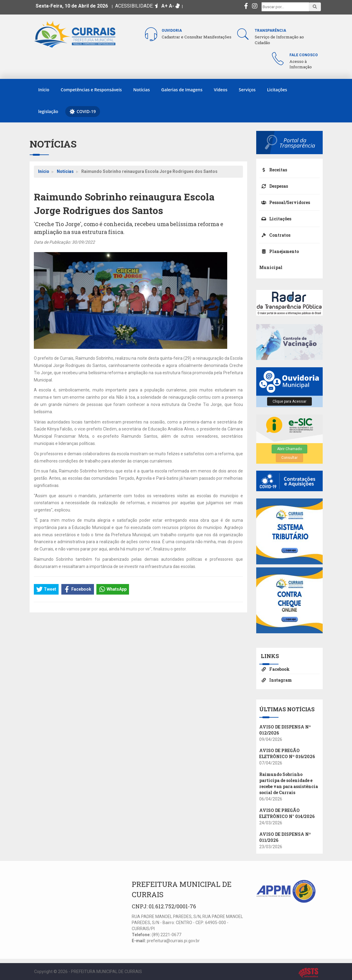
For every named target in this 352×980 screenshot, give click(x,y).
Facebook (274, 669)
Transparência (270, 31)
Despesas (274, 186)
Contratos (275, 235)
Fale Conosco (304, 55)
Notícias (142, 90)
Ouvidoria (172, 31)
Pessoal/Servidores (285, 202)
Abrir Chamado (289, 449)
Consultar (289, 458)
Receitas (273, 170)
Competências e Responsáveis (91, 90)
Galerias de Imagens (182, 90)
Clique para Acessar (289, 401)
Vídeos (221, 90)
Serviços (247, 90)
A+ (165, 6)
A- (171, 6)
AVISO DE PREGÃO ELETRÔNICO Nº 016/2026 (287, 753)
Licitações (277, 90)
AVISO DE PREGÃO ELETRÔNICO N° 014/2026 (287, 813)
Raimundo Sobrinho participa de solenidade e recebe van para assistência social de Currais (289, 783)
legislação (48, 111)
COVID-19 (83, 112)
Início (44, 90)
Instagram (276, 680)
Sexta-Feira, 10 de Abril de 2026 (72, 6)
